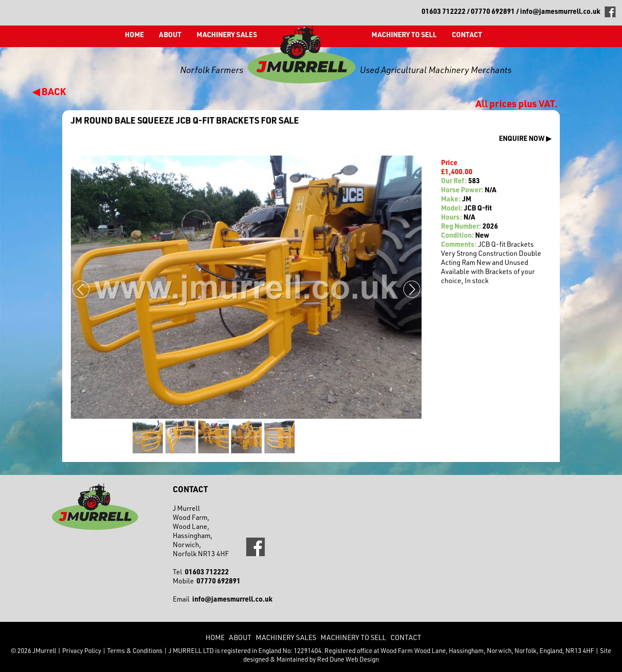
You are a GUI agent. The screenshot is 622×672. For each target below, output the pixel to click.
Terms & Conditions (135, 650)
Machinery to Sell (404, 34)
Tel (201, 572)
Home (134, 34)
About (170, 34)
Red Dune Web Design (348, 659)
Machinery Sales (227, 34)
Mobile (207, 581)
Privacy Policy (82, 650)
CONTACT (467, 34)
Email (223, 599)
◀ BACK (49, 91)
